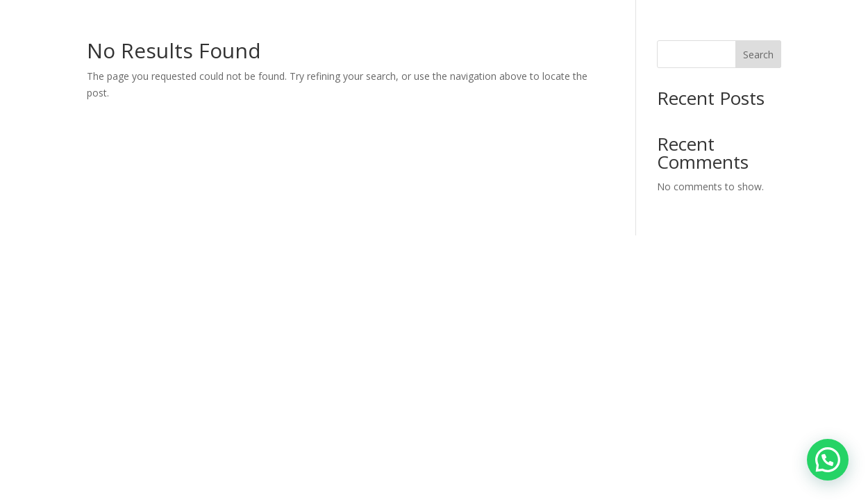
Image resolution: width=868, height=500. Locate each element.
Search (758, 55)
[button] (828, 460)
